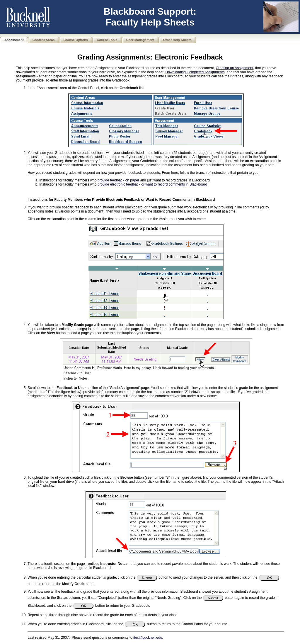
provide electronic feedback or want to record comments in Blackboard (152, 184)
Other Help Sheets (177, 40)
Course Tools (107, 40)
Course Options (76, 40)
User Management (140, 40)
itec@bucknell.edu (148, 638)
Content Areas (44, 40)
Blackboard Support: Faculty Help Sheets (150, 17)
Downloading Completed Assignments (195, 72)
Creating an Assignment (235, 68)
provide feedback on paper (118, 180)
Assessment (14, 40)
